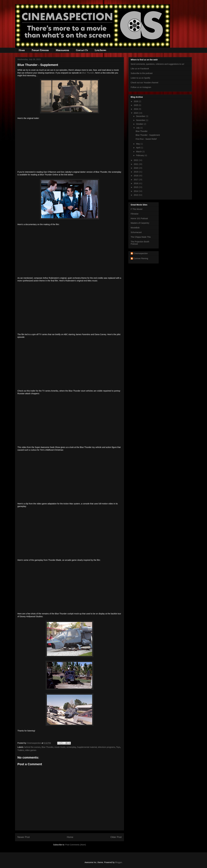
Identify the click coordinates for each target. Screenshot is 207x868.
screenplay (71, 747)
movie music (60, 747)
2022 (136, 160)
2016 (136, 183)
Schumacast (136, 232)
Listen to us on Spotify (140, 78)
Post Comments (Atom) (76, 845)
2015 (136, 187)
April (138, 148)
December (141, 116)
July (138, 128)
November (141, 120)
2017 (136, 180)
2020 (136, 168)
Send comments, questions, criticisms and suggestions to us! (157, 64)
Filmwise (135, 214)
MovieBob (135, 228)
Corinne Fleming (141, 258)
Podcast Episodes (40, 50)
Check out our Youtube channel (144, 83)
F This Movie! (137, 209)
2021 (136, 164)
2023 (136, 113)
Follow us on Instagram (141, 87)
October (140, 124)
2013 (136, 195)
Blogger (118, 862)
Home (22, 50)
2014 (136, 191)
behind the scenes (32, 747)
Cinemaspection (141, 253)
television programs (106, 747)
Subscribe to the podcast (142, 73)
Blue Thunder (88, 73)
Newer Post (24, 837)
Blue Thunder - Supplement (148, 135)
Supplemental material (87, 747)
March (139, 152)
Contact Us (82, 50)
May (138, 144)
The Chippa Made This (141, 237)
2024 (136, 109)
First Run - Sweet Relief (146, 139)
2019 (136, 172)
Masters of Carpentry (140, 223)
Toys (118, 747)
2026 (136, 101)
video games (31, 750)
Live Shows (100, 50)
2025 (136, 105)
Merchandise (62, 50)
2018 (136, 176)
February (140, 155)
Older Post (116, 837)
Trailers (21, 750)
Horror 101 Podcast (139, 218)
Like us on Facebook (140, 69)
